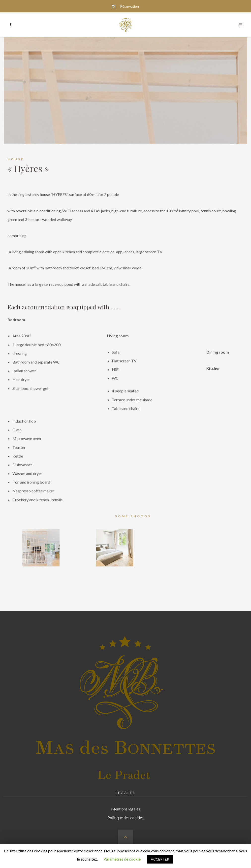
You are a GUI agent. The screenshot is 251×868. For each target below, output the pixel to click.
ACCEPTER (160, 859)
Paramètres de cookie (122, 859)
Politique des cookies (125, 812)
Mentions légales (126, 803)
